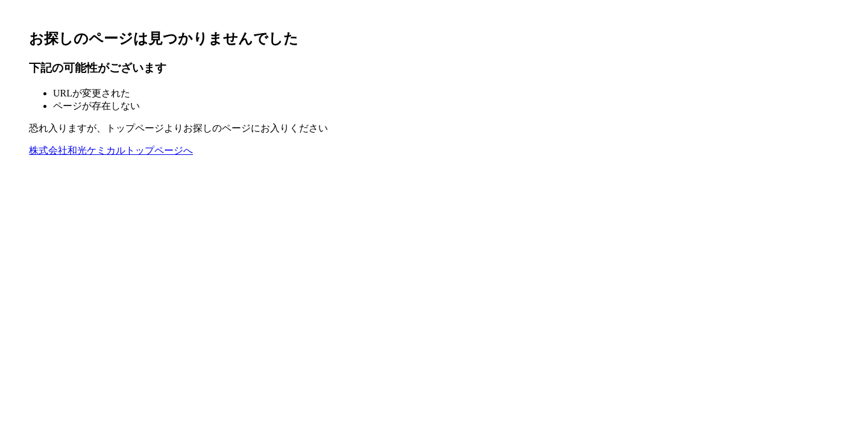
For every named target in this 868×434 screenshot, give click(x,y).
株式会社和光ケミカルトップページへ (111, 150)
